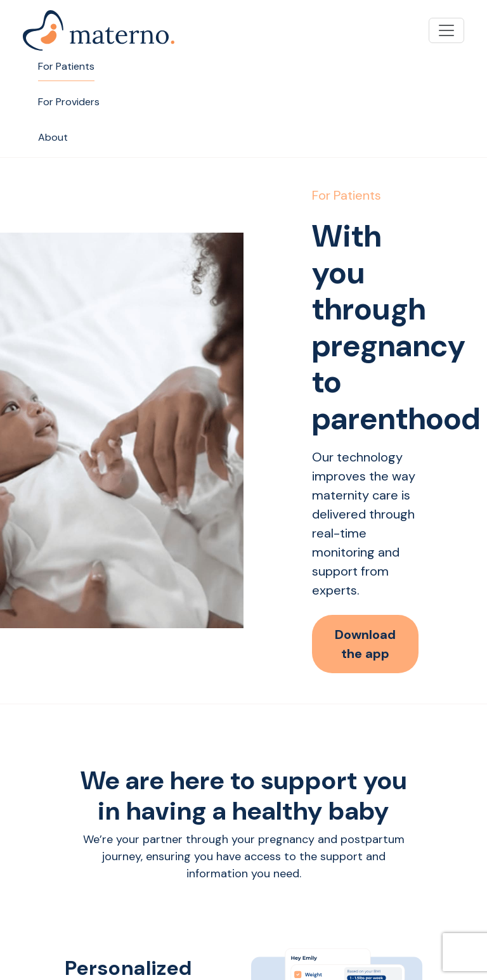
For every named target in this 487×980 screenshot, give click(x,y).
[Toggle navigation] (446, 30)
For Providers (69, 102)
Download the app (365, 644)
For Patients (66, 66)
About (53, 137)
